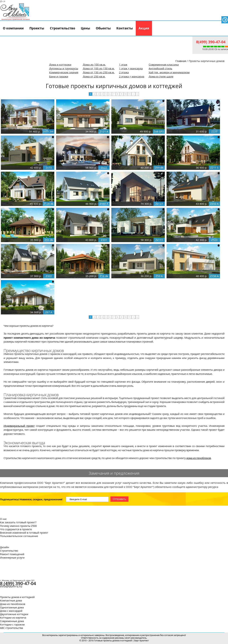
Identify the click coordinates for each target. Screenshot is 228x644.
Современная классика (164, 64)
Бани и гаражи (59, 76)
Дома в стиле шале (161, 76)
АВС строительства (11, 628)
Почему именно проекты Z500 (18, 526)
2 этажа (124, 72)
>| (137, 94)
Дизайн (5, 547)
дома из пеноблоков (199, 458)
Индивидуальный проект (19, 426)
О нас (3, 519)
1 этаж (123, 64)
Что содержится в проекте (16, 529)
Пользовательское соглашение (19, 536)
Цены (85, 28)
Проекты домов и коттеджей (17, 597)
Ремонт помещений (12, 554)
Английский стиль (160, 68)
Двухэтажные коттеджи (14, 614)
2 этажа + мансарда (132, 76)
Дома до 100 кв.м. (94, 64)
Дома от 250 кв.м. (94, 76)
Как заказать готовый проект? (18, 522)
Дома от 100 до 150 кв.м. (99, 68)
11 (129, 94)
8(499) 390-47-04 (211, 42)
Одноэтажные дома (12, 607)
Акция (144, 28)
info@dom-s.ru (11, 586)
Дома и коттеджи (60, 64)
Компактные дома (11, 600)
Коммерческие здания (64, 72)
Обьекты (103, 28)
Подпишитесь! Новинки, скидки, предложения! (31, 499)
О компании (13, 28)
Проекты (37, 28)
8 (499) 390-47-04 (18, 583)
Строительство (63, 28)
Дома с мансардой (11, 611)
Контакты (125, 28)
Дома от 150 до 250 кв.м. (99, 72)
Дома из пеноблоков (13, 604)
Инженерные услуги (12, 558)
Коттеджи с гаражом (12, 625)
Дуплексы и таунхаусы (64, 68)
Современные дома (12, 621)
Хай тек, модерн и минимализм (169, 72)
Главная (181, 61)
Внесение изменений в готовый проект (24, 533)
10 (125, 94)
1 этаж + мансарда (131, 68)
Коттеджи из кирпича (13, 618)
